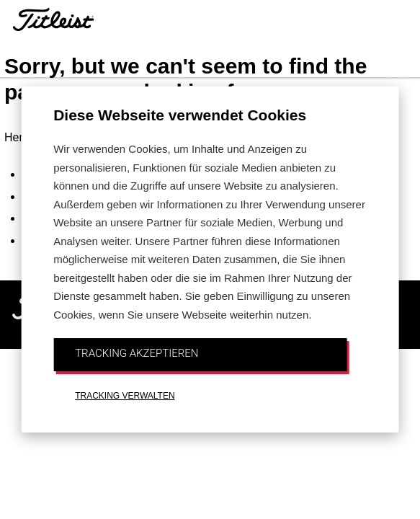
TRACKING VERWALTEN (125, 396)
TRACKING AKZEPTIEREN (137, 353)
